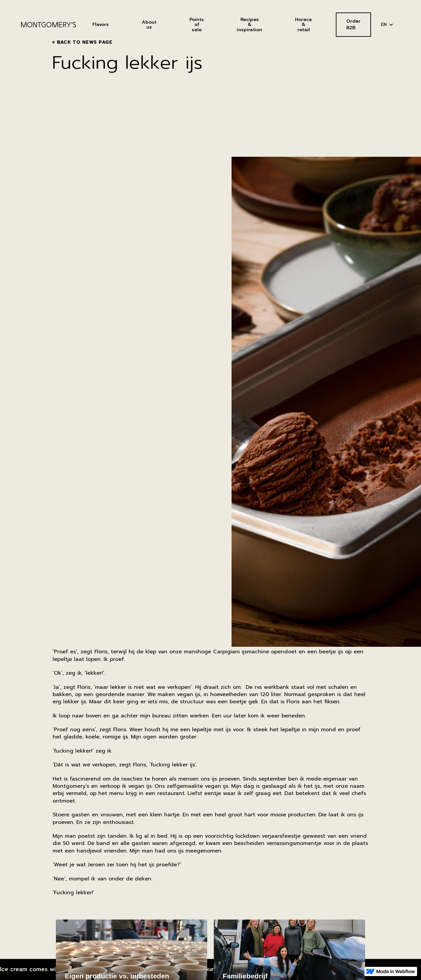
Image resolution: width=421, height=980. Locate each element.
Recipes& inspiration (249, 25)
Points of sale (197, 25)
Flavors (101, 24)
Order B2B (353, 24)
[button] (387, 24)
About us (149, 25)
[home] (49, 25)
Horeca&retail (303, 25)
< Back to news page (82, 42)
